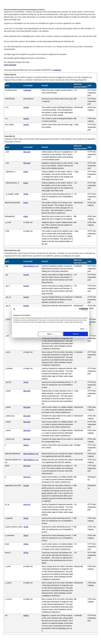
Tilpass (82, 329)
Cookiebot (57, 70)
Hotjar (26, 172)
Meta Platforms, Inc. (31, 266)
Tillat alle (76, 334)
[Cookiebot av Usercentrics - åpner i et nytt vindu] (80, 309)
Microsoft (27, 152)
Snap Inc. (27, 477)
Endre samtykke (10, 65)
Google (26, 107)
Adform (26, 445)
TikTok (26, 194)
